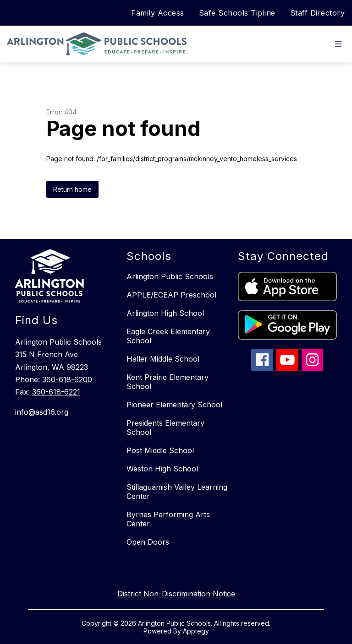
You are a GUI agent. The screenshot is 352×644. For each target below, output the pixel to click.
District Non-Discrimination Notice (176, 594)
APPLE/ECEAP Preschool (171, 295)
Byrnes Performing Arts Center (168, 519)
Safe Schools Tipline (237, 13)
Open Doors (148, 542)
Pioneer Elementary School (174, 405)
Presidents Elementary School (165, 428)
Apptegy (196, 631)
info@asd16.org (42, 412)
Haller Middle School (163, 359)
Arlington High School (165, 313)
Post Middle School (160, 450)
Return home (72, 189)
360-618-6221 (56, 392)
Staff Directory (318, 13)
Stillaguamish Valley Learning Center (177, 492)
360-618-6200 (67, 379)
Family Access (158, 13)
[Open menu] (338, 44)
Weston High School (162, 469)
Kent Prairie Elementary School (168, 382)
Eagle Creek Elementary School (168, 336)
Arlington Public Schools (170, 276)
